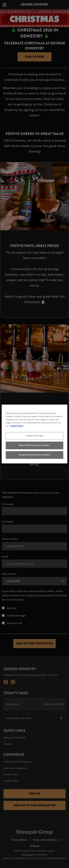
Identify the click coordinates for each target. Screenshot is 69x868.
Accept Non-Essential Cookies (34, 455)
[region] (34, 434)
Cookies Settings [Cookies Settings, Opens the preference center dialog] (34, 436)
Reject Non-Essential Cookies (35, 445)
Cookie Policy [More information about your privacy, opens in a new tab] (17, 426)
